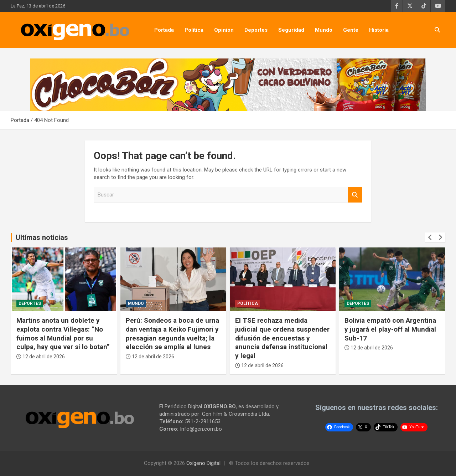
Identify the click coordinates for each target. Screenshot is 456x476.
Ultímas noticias (42, 237)
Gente (351, 30)
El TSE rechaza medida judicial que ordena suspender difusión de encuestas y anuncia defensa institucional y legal (282, 338)
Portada (164, 30)
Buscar (355, 195)
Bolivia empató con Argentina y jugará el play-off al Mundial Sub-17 (390, 329)
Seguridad (291, 30)
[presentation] (430, 237)
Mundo (324, 30)
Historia (379, 30)
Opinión (224, 30)
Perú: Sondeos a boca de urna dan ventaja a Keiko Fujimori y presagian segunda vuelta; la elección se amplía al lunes (172, 334)
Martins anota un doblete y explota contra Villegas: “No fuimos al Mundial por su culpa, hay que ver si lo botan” (63, 334)
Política (194, 30)
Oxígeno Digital (203, 463)
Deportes (256, 30)
